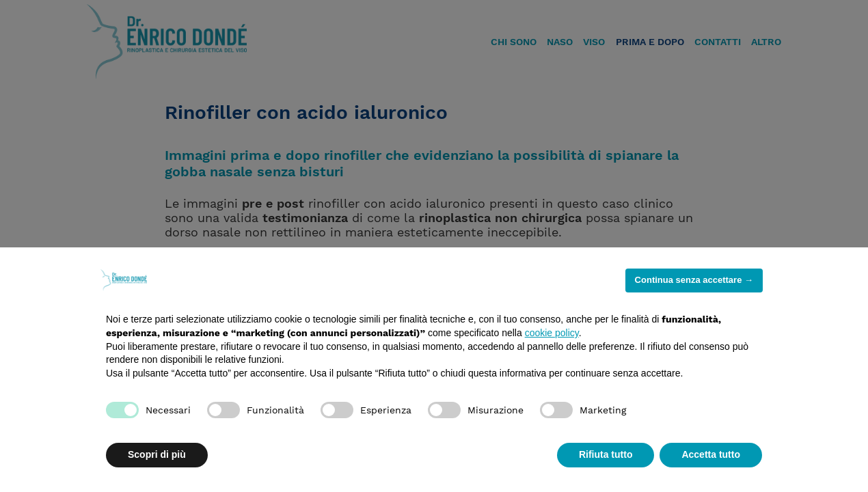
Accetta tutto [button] (711, 454)
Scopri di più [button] (157, 454)
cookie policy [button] (552, 333)
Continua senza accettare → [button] (694, 280)
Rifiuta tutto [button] (606, 454)
